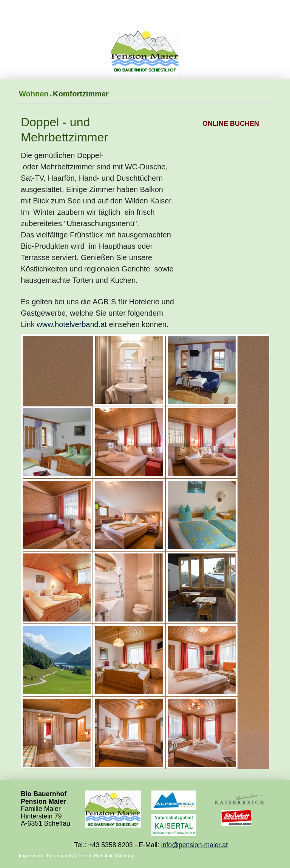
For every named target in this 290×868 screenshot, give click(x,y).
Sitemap (126, 856)
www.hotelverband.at (72, 324)
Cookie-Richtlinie (96, 856)
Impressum (31, 856)
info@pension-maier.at (194, 845)
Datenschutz (60, 856)
